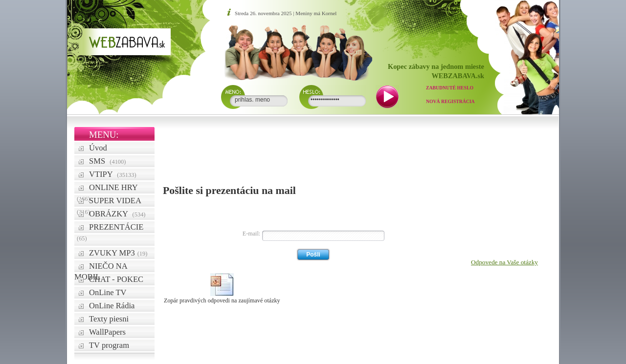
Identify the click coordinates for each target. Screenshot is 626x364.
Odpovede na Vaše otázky (504, 262)
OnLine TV (108, 292)
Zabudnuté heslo (450, 88)
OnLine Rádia (112, 306)
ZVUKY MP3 (118, 253)
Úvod (98, 148)
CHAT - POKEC (116, 279)
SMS (107, 161)
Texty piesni (109, 319)
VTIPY (113, 174)
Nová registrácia (450, 101)
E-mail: (251, 234)
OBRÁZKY (117, 214)
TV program (109, 345)
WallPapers (107, 332)
